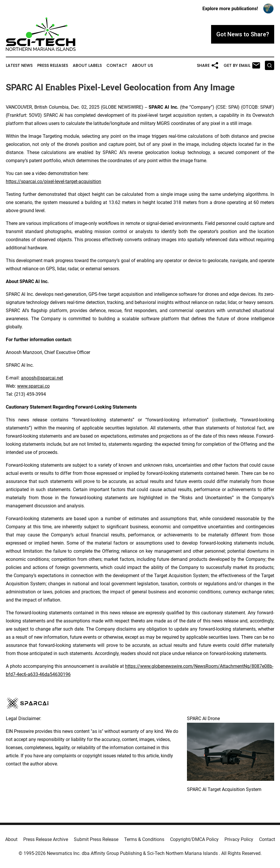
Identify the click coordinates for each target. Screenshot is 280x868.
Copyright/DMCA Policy (194, 839)
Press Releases (53, 66)
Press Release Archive (46, 839)
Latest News (19, 66)
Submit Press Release (96, 839)
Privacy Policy (239, 839)
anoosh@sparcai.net (42, 378)
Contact (117, 66)
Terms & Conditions (144, 839)
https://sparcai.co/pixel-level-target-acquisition (53, 181)
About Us (142, 66)
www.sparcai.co (33, 386)
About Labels (87, 66)
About (11, 839)
